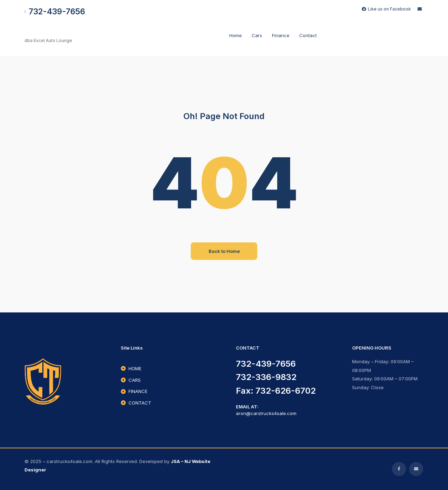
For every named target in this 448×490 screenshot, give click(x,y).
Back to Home (224, 251)
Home (236, 35)
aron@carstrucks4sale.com (266, 413)
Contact (308, 35)
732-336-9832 (266, 377)
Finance (281, 35)
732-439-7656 (266, 364)
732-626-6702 (286, 391)
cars (257, 35)
